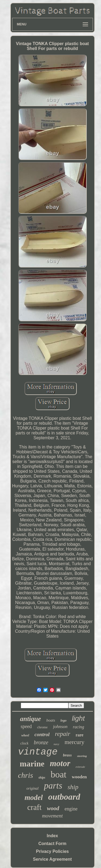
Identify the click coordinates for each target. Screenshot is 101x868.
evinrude (80, 767)
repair (63, 734)
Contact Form (53, 844)
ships (42, 777)
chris (26, 775)
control (42, 734)
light (78, 718)
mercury (74, 742)
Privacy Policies (53, 851)
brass (67, 755)
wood (53, 808)
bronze (41, 742)
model (34, 797)
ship (73, 787)
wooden (79, 777)
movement (52, 816)
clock (25, 743)
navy (56, 744)
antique (30, 719)
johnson (60, 727)
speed (26, 726)
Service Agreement (52, 859)
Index (53, 836)
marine (32, 764)
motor (60, 763)
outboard (64, 797)
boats (51, 720)
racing (79, 727)
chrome (42, 727)
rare (80, 735)
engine (71, 809)
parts (53, 786)
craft (34, 807)
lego (64, 720)
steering (82, 756)
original (32, 788)
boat (59, 774)
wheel (25, 735)
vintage (38, 752)
